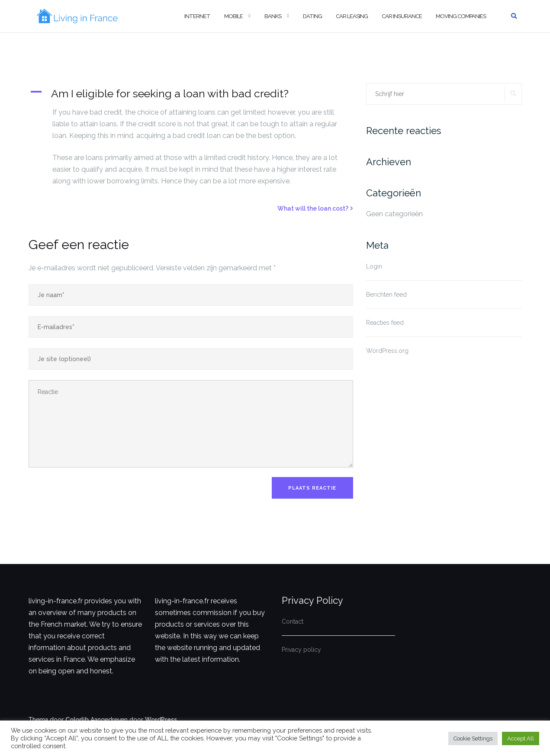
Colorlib (77, 720)
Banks (273, 16)
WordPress (161, 720)
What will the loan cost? (313, 208)
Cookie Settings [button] (473, 738)
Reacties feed (385, 323)
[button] (191, 93)
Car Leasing (352, 16)
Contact (293, 621)
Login (374, 266)
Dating (312, 16)
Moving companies (461, 16)
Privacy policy (301, 650)
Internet (197, 16)
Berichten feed (386, 295)
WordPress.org (387, 351)
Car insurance (402, 16)
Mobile (233, 16)
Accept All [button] (521, 738)
